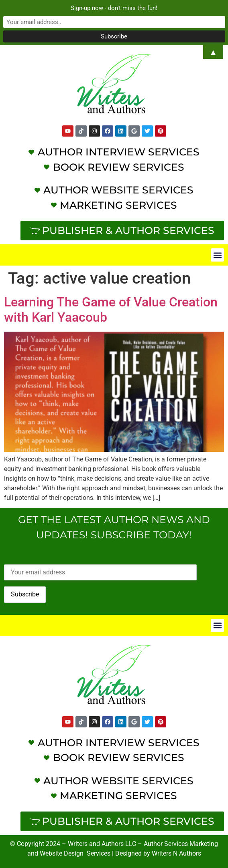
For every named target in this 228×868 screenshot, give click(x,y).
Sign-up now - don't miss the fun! (114, 8)
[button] (217, 255)
